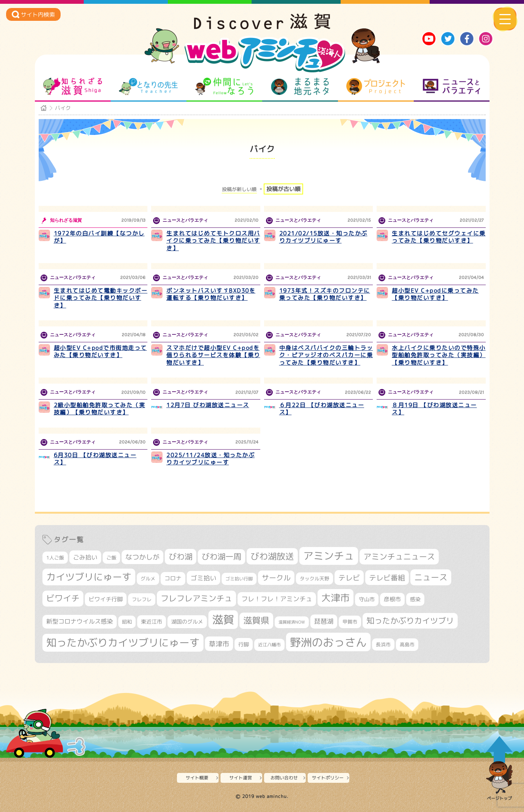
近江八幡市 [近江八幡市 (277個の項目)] (269, 645)
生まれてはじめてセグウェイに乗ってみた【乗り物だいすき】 (439, 237)
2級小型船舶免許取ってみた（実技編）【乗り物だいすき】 (100, 409)
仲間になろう (224, 86)
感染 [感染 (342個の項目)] (415, 599)
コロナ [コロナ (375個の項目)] (173, 578)
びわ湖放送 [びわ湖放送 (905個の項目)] (272, 556)
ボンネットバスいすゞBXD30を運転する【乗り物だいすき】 (211, 294)
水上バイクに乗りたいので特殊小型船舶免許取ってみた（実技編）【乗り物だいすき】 (439, 355)
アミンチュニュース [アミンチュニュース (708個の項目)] (399, 556)
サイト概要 (197, 778)
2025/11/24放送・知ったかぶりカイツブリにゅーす (210, 459)
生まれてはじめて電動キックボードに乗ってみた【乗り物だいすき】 (101, 298)
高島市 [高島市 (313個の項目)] (407, 644)
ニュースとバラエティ (451, 86)
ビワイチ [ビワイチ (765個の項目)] (63, 598)
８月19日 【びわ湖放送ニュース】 (434, 409)
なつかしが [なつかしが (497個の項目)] (142, 557)
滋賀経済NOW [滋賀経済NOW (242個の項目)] (292, 622)
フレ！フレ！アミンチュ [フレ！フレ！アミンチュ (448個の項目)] (277, 599)
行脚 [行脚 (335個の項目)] (244, 644)
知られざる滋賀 (73, 86)
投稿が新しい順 (239, 189)
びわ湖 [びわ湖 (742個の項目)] (181, 556)
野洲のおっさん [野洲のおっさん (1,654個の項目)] (328, 642)
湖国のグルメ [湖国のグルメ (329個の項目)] (187, 622)
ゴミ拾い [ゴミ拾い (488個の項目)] (203, 578)
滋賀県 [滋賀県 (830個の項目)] (256, 620)
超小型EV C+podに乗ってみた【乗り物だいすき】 (435, 294)
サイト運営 (241, 778)
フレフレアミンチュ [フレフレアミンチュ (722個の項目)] (196, 598)
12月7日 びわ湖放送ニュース (208, 405)
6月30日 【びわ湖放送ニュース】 (95, 459)
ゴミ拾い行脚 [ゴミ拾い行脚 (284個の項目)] (239, 579)
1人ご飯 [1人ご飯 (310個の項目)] (55, 558)
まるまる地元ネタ (300, 86)
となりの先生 (148, 86)
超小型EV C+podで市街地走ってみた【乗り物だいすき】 (100, 352)
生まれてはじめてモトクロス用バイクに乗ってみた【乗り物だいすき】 (213, 241)
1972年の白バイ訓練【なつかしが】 (99, 237)
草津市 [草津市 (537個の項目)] (219, 644)
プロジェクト (376, 86)
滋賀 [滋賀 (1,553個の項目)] (223, 619)
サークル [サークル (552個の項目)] (276, 578)
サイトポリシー (328, 778)
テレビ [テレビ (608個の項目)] (349, 578)
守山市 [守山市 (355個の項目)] (367, 599)
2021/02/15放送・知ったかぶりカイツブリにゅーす (323, 237)
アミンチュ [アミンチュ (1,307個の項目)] (329, 556)
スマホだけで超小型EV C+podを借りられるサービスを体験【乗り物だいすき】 (213, 355)
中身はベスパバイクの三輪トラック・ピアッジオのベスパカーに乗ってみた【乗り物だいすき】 (326, 355)
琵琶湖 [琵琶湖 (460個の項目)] (324, 621)
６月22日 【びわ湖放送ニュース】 (322, 409)
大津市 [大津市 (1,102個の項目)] (336, 598)
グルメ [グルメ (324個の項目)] (148, 578)
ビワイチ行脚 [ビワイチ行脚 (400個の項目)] (106, 599)
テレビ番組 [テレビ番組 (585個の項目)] (387, 578)
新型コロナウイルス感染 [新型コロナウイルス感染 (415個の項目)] (80, 621)
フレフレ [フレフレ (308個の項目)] (142, 599)
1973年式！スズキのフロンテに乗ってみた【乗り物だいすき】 (325, 294)
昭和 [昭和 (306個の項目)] (127, 622)
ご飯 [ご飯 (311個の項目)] (111, 558)
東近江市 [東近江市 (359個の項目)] (152, 622)
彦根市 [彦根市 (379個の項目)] (392, 599)
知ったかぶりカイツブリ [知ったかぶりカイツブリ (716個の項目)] (410, 621)
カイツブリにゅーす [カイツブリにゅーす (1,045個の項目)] (89, 577)
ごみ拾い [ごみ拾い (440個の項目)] (85, 557)
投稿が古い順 (283, 189)
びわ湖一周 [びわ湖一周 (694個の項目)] (221, 557)
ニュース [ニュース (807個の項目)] (431, 577)
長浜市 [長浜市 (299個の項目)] (383, 644)
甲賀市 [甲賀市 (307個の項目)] (350, 622)
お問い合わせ (284, 778)
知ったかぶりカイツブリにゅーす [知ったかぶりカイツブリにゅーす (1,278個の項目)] (123, 643)
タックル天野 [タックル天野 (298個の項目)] (314, 578)
